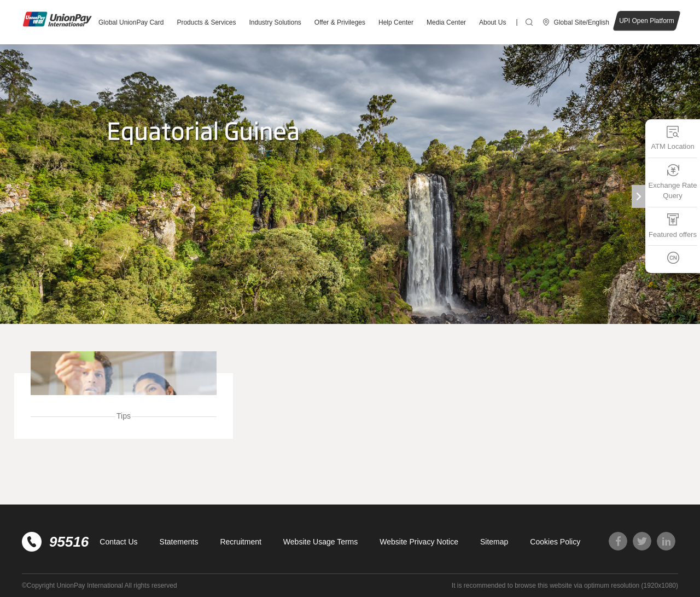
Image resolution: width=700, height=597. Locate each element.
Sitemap (494, 542)
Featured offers (673, 226)
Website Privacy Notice (419, 542)
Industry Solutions (275, 22)
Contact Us (118, 542)
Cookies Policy (555, 542)
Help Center (396, 22)
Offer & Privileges (340, 22)
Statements (179, 542)
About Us (492, 22)
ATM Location (672, 138)
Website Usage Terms (320, 542)
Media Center (446, 22)
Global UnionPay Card (131, 22)
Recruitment (240, 542)
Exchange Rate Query (673, 182)
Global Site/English (582, 22)
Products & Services (206, 22)
